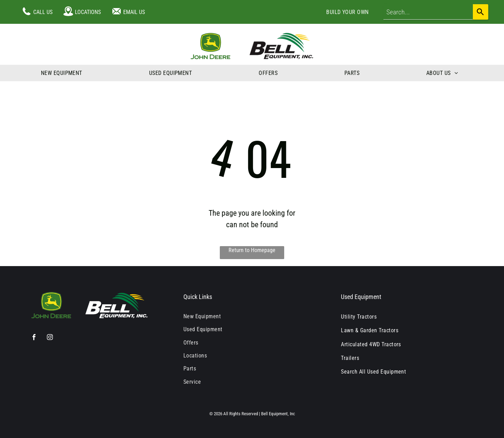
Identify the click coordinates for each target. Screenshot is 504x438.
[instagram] (50, 338)
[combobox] (428, 12)
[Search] (481, 12)
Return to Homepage (252, 250)
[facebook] (34, 338)
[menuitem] (348, 12)
